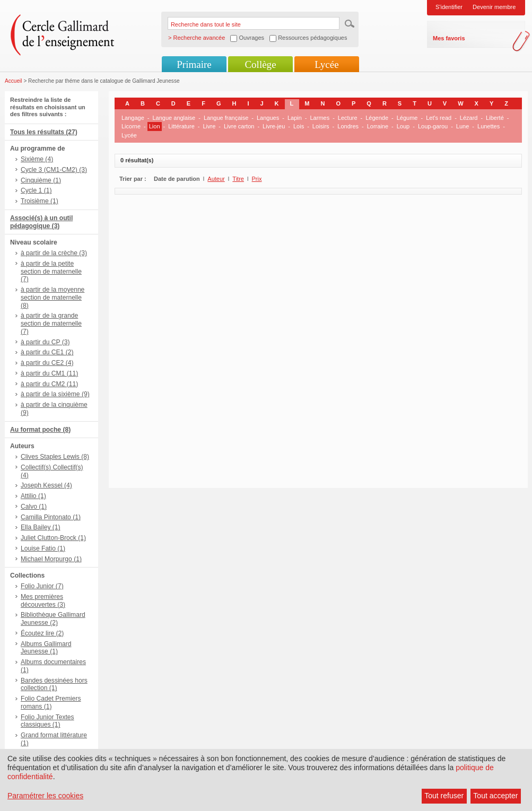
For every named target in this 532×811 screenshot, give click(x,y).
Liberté (495, 118)
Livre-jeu (274, 126)
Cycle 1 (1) (36, 190)
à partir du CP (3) (45, 342)
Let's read (439, 118)
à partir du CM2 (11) (49, 384)
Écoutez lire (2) (42, 633)
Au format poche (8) (40, 430)
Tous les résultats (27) (44, 132)
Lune (463, 126)
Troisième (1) (40, 201)
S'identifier (449, 7)
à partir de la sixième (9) (55, 394)
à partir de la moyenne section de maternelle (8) (53, 298)
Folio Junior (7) (42, 586)
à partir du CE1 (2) (47, 352)
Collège (260, 64)
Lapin (295, 118)
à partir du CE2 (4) (47, 363)
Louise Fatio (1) (43, 548)
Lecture (348, 118)
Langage (133, 118)
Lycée (326, 64)
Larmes (320, 118)
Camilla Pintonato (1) (51, 517)
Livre (209, 126)
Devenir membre (494, 7)
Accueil (14, 81)
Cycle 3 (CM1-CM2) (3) (54, 170)
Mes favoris (449, 38)
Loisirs (321, 126)
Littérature (181, 126)
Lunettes (489, 126)
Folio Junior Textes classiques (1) (47, 721)
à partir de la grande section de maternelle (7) (51, 324)
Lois (299, 126)
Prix (257, 179)
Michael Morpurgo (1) (51, 559)
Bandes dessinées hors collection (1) (54, 684)
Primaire (194, 64)
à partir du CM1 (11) (49, 373)
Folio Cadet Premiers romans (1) (51, 703)
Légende (377, 118)
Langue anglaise (174, 118)
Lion (155, 126)
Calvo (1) (34, 507)
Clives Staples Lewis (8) (55, 457)
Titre (238, 179)
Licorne (131, 126)
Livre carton (239, 126)
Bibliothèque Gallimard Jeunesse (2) (53, 619)
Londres (348, 126)
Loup (403, 126)
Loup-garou (433, 126)
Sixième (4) (37, 159)
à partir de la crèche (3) (54, 253)
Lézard (469, 118)
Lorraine (378, 126)
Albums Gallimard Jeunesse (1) (46, 648)
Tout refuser (444, 796)
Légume (407, 118)
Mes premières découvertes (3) (43, 601)
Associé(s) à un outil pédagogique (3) (41, 222)
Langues (268, 118)
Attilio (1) (33, 496)
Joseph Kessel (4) (46, 485)
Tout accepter (495, 796)
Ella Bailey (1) (41, 527)
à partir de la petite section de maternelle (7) (51, 272)
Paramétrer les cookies (45, 796)
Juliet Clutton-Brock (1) (53, 538)
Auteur (216, 179)
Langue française (226, 118)
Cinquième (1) (41, 180)
